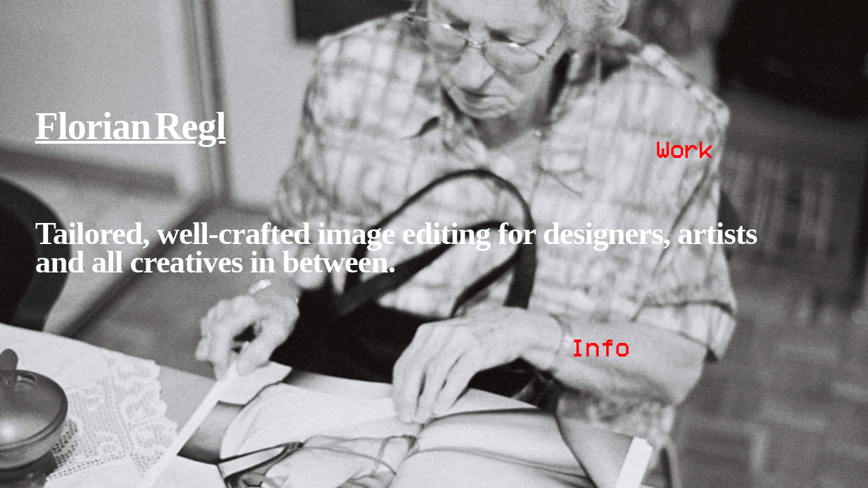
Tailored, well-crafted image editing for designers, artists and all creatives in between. (396, 247)
